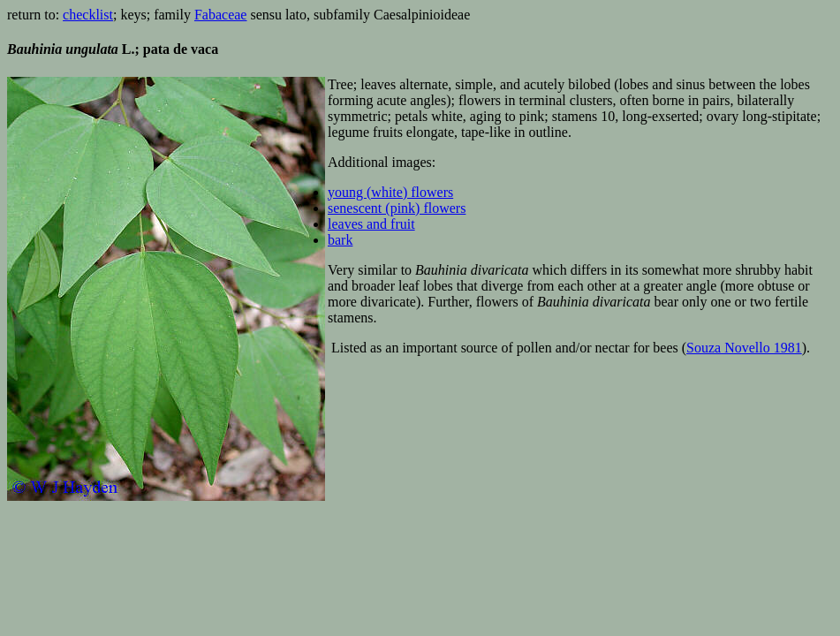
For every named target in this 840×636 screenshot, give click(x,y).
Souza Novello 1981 (744, 348)
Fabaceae (221, 15)
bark (340, 240)
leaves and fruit (371, 224)
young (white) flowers (390, 192)
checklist (88, 15)
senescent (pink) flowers (397, 208)
